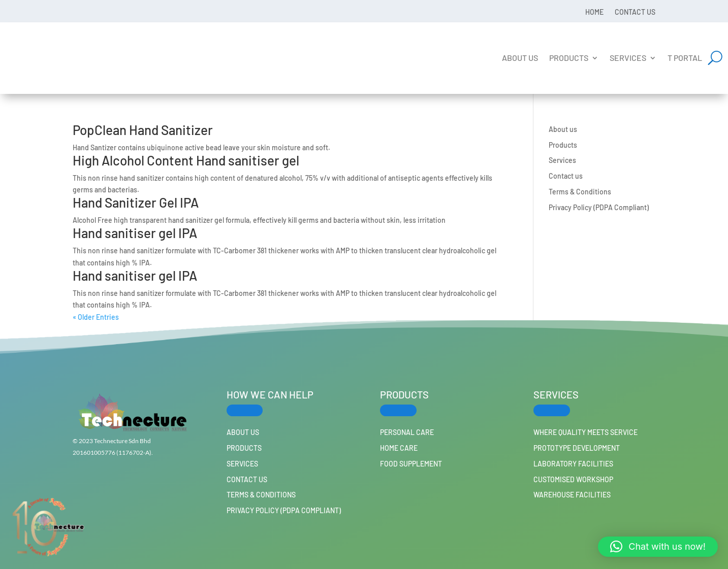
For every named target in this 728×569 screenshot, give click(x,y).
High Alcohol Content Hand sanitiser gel (186, 160)
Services (628, 58)
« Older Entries (96, 317)
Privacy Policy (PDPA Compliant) (599, 207)
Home (594, 12)
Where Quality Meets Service (585, 432)
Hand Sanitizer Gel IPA (136, 202)
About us (520, 58)
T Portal (685, 58)
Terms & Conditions (580, 192)
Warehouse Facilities (572, 495)
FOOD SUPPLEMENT (411, 464)
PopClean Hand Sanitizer (143, 130)
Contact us (635, 12)
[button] (658, 547)
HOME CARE (399, 448)
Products (569, 58)
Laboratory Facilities (573, 464)
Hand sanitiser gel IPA (135, 233)
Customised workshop (573, 479)
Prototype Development (577, 448)
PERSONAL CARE (407, 432)
